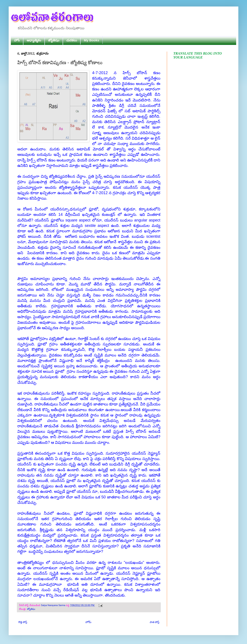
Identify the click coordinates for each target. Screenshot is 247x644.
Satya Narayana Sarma (53, 605)
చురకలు (72, 40)
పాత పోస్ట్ (154, 622)
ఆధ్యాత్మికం (34, 40)
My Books (92, 40)
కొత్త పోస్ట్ (23, 622)
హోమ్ (88, 622)
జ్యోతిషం (54, 40)
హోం (17, 40)
